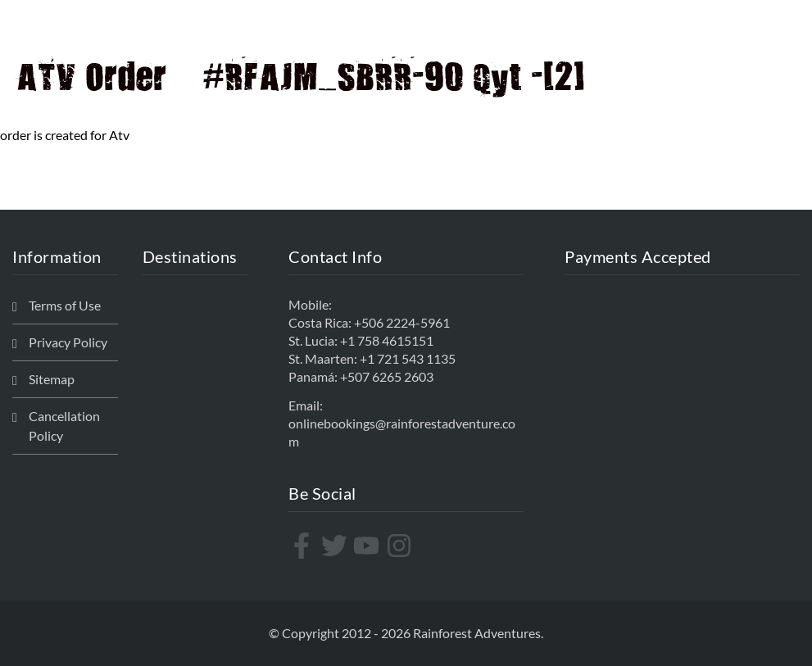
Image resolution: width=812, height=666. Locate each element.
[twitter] (336, 546)
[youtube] (368, 546)
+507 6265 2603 (387, 376)
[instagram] (401, 546)
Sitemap (52, 379)
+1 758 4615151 (387, 340)
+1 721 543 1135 (408, 358)
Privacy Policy (68, 342)
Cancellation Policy (64, 426)
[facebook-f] (304, 546)
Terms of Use (65, 305)
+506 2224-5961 (402, 322)
